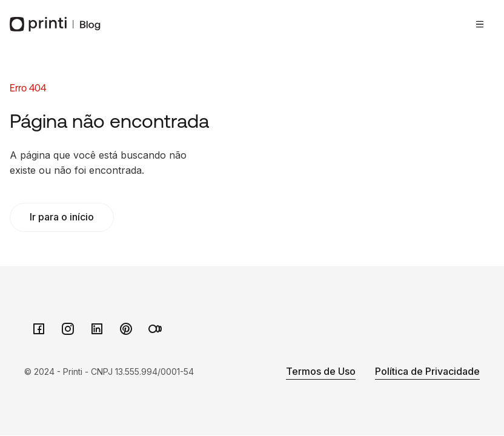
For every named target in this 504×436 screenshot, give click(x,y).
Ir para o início (62, 217)
